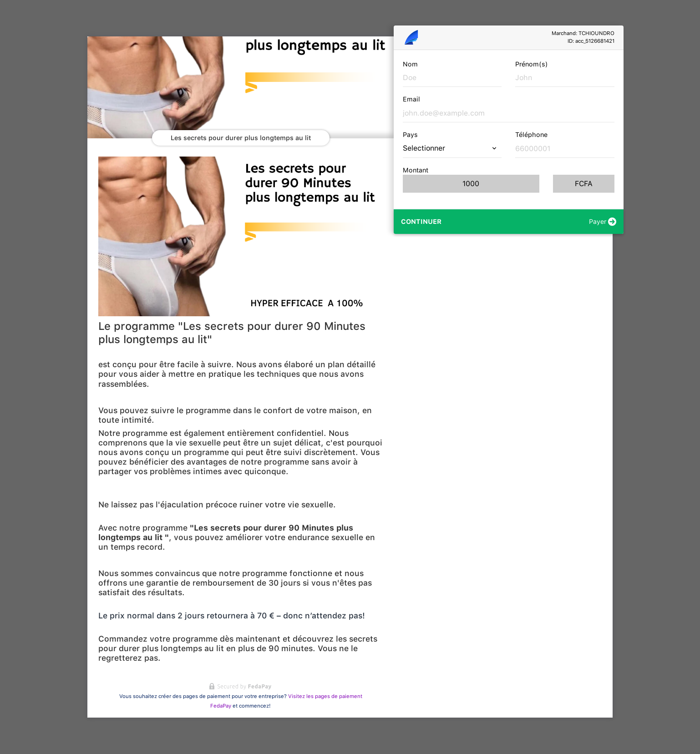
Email (411, 99)
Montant (416, 170)
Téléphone (531, 134)
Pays (410, 134)
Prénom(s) (532, 64)
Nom (410, 64)
